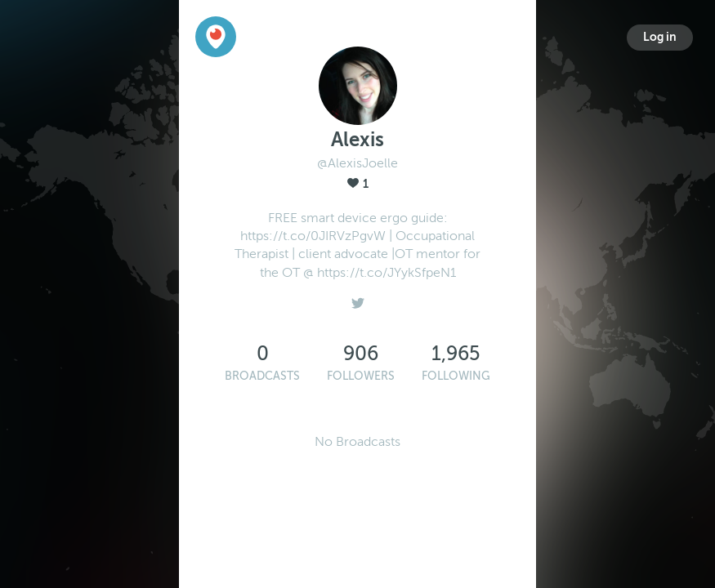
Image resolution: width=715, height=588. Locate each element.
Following (456, 376)
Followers (361, 376)
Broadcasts (262, 376)
